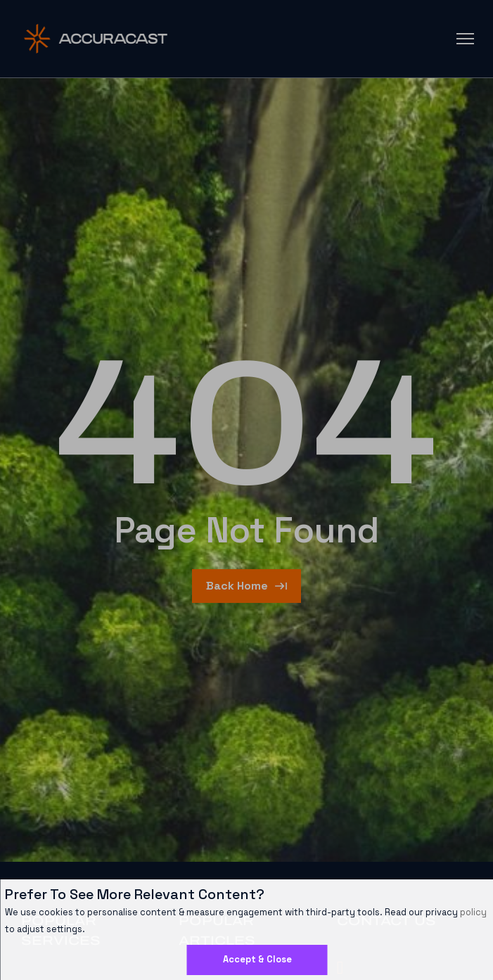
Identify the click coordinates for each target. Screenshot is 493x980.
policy (473, 912)
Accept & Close (257, 959)
